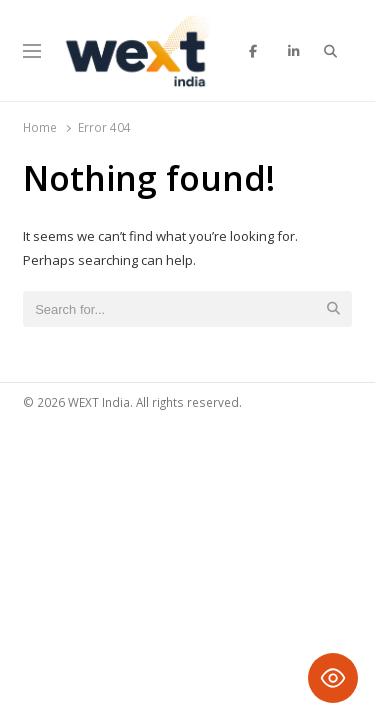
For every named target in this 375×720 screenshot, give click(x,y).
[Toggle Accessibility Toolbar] (333, 678)
